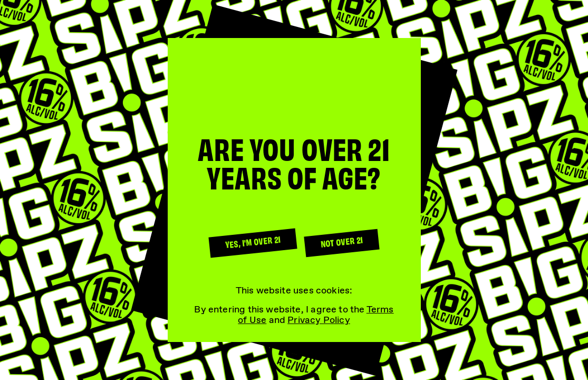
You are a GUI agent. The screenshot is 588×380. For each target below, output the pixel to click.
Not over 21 (342, 241)
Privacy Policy (319, 320)
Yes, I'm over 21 (252, 242)
